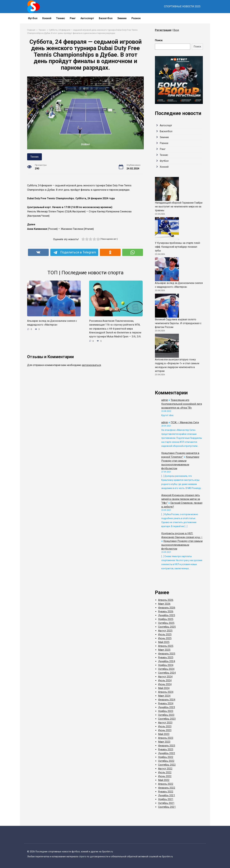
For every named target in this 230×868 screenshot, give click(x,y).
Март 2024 (164, 696)
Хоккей (47, 18)
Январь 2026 (166, 611)
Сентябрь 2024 (167, 673)
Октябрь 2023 (166, 715)
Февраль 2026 (167, 608)
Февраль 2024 (167, 700)
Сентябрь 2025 (167, 627)
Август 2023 (165, 723)
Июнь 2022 (165, 776)
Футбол (33, 18)
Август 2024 (165, 677)
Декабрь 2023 (167, 707)
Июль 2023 (165, 726)
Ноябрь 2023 (166, 711)
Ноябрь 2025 (166, 619)
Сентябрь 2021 (167, 807)
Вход (176, 30)
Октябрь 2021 (166, 803)
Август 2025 (165, 631)
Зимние (122, 18)
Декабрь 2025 (167, 615)
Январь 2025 (166, 657)
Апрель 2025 (166, 646)
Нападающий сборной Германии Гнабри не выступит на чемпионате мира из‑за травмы (179, 207)
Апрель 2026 (166, 600)
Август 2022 (165, 769)
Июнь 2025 (165, 638)
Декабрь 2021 (167, 795)
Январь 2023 (166, 749)
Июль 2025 (165, 634)
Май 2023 (164, 734)
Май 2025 (164, 642)
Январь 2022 (166, 792)
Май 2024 (164, 688)
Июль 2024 (165, 680)
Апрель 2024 (166, 692)
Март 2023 (164, 742)
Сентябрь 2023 (167, 719)
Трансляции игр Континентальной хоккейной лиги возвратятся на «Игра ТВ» (182, 404)
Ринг (73, 18)
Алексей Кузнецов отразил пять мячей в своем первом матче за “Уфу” (181, 499)
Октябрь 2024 (166, 669)
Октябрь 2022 (166, 761)
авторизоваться (91, 369)
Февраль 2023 (167, 746)
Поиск (159, 40)
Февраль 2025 (167, 654)
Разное (136, 18)
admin (165, 400)
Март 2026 (164, 604)
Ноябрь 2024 (166, 665)
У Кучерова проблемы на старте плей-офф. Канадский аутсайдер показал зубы (178, 247)
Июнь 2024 (165, 684)
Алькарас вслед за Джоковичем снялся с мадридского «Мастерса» (54, 323)
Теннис (61, 18)
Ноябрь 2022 (166, 757)
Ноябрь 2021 (166, 799)
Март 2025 (164, 650)
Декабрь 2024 (167, 661)
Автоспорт (87, 18)
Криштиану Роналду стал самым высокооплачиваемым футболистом (182, 545)
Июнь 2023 (165, 730)
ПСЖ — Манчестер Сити (185, 422)
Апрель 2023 (166, 738)
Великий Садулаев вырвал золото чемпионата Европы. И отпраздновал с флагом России (178, 323)
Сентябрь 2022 (167, 765)
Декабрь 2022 (167, 753)
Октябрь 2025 (166, 623)
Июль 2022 (165, 772)
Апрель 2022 (166, 784)
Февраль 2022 (167, 788)
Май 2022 (164, 780)
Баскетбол (106, 18)
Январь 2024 (166, 703)
